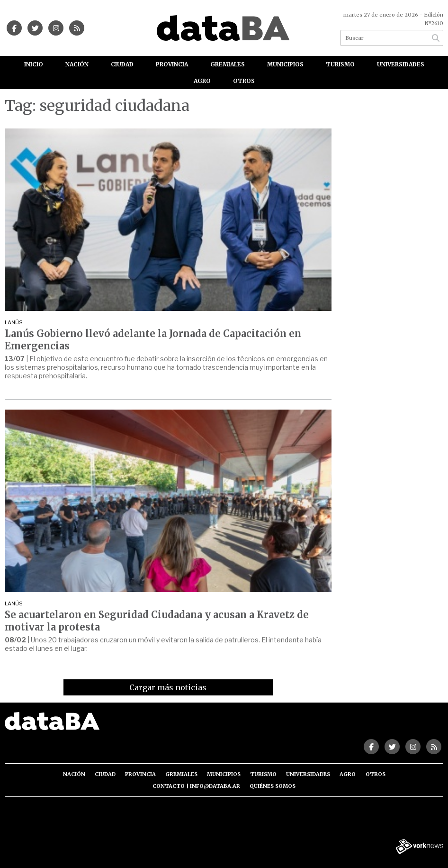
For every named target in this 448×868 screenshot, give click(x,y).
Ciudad (122, 64)
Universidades (401, 64)
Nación (77, 64)
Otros (244, 81)
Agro (202, 81)
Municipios (285, 64)
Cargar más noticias (168, 687)
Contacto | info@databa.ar (196, 786)
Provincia (172, 64)
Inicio (34, 64)
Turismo (340, 64)
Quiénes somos (273, 786)
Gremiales (228, 64)
